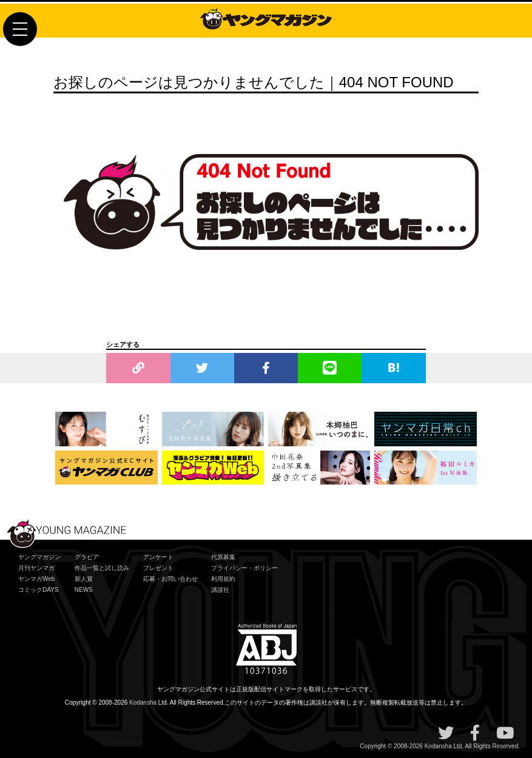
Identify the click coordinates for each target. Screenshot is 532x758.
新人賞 (84, 579)
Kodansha (143, 703)
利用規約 (223, 579)
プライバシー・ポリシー (244, 568)
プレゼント (158, 568)
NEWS (84, 590)
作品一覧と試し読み (102, 568)
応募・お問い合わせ (170, 579)
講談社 (220, 590)
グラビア (87, 557)
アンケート (158, 557)
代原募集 (223, 557)
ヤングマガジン (39, 557)
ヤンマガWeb (36, 579)
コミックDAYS (39, 590)
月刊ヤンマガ (36, 568)
